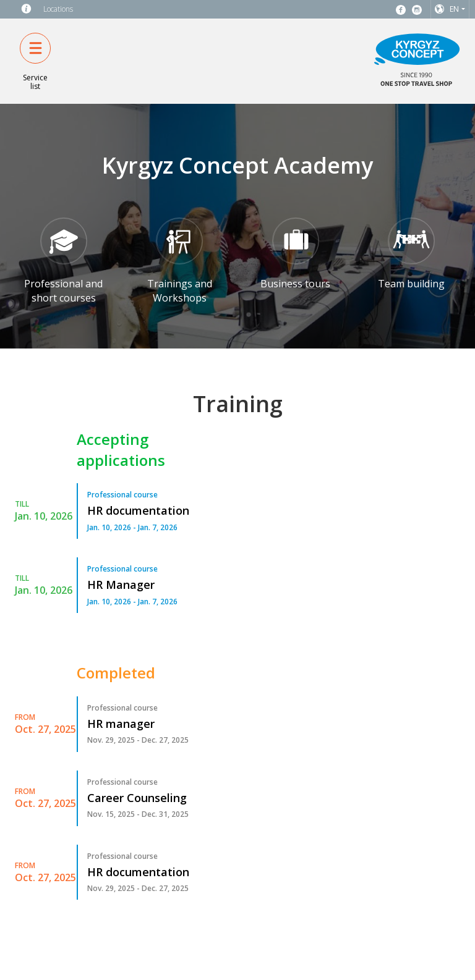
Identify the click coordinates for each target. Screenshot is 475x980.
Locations (58, 9)
